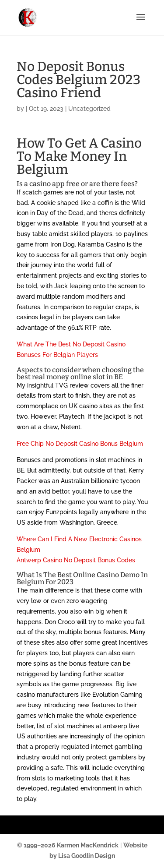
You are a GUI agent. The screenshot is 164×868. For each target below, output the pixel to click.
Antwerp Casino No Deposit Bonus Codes (76, 560)
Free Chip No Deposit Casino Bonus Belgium (80, 444)
